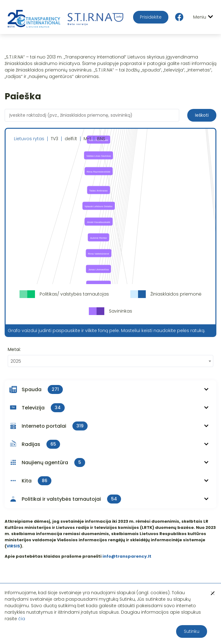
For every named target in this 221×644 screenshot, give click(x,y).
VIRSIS (13, 546)
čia (22, 619)
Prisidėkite (151, 17)
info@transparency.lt (127, 556)
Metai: (14, 349)
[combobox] (110, 361)
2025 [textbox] (16, 361)
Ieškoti (202, 115)
